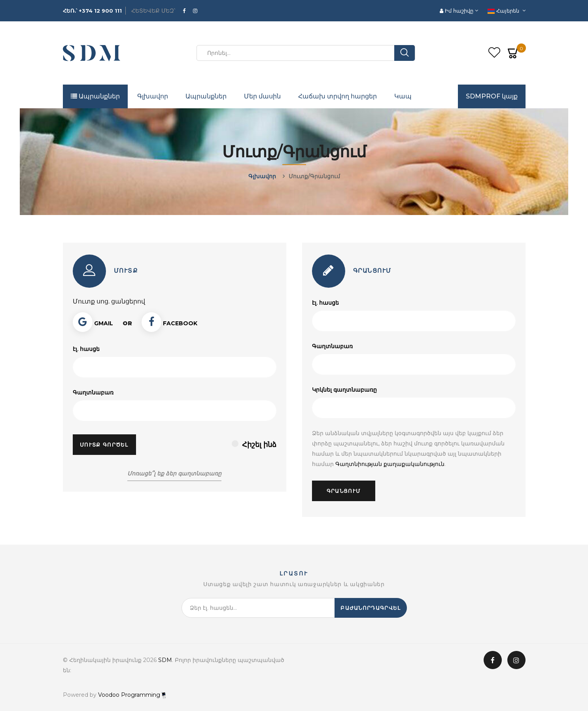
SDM (165, 660)
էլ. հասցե (86, 349)
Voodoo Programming (132, 695)
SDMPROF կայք (492, 96)
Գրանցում (343, 491)
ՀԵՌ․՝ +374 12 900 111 (92, 11)
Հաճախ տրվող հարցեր (337, 96)
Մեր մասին (262, 96)
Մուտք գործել (104, 445)
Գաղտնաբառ (93, 392)
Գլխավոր (153, 96)
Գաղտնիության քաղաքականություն (390, 464)
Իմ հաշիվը (457, 11)
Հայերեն (504, 11)
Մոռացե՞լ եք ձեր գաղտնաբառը (174, 473)
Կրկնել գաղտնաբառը (344, 390)
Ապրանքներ (95, 96)
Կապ (403, 96)
